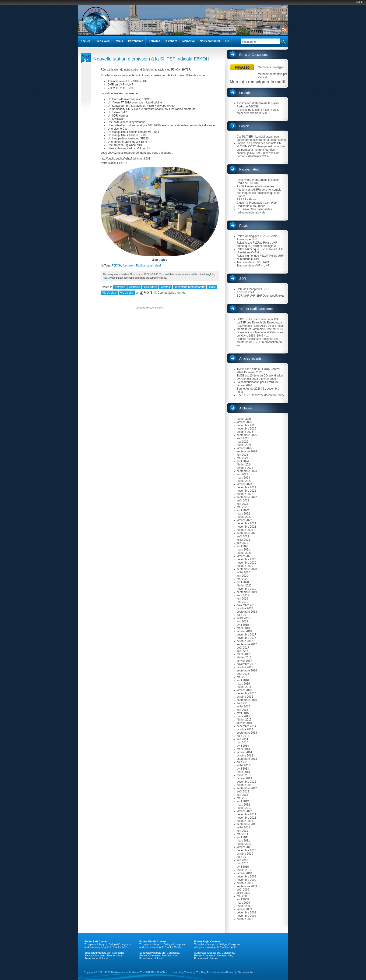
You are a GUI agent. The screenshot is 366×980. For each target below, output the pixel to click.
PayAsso (242, 67)
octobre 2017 (245, 641)
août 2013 (243, 762)
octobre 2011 (245, 821)
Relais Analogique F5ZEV (253, 236)
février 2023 (244, 481)
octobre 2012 (245, 785)
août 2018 (243, 615)
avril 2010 (243, 867)
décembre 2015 (246, 693)
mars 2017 (243, 654)
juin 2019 (242, 599)
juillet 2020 (243, 572)
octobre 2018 (245, 608)
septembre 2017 (247, 644)
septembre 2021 (247, 533)
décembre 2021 (246, 523)
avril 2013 (243, 769)
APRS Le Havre (247, 199)
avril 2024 (243, 461)
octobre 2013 (245, 756)
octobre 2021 (245, 530)
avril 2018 (243, 625)
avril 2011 (243, 837)
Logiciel (245, 126)
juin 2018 (242, 621)
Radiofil (241, 339)
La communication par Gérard (255, 382)
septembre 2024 (247, 451)
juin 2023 (242, 474)
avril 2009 (243, 899)
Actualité (134, 287)
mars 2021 (243, 550)
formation (129, 266)
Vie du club (109, 293)
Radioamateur (145, 266)
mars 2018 (243, 628)
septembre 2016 (247, 671)
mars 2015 (243, 716)
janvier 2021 (244, 556)
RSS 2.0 (107, 278)
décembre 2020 (246, 559)
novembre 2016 (246, 664)
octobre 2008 (245, 919)
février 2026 (244, 419)
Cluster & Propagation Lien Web (257, 203)
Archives (246, 408)
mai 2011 (242, 834)
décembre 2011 (246, 814)
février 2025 (244, 445)
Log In (359, 2)
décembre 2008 (246, 913)
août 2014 (243, 736)
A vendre (171, 41)
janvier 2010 (244, 873)
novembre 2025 (246, 429)
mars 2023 (243, 478)
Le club (245, 93)
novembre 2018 (246, 605)
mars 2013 (243, 772)
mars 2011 (243, 841)
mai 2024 (242, 458)
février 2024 (244, 465)
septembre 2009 (247, 886)
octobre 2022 (245, 494)
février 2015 (244, 720)
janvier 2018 (244, 631)
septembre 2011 (247, 824)
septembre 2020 (247, 569)
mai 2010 (242, 863)
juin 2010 (242, 860)
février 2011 (244, 844)
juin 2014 (242, 739)
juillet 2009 (243, 893)
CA (227, 41)
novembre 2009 (246, 880)
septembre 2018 (247, 612)
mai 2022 (242, 507)
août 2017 (243, 648)
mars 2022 (243, 514)
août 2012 (243, 792)
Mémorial (188, 41)
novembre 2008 (246, 916)
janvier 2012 (244, 811)
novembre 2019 (246, 589)
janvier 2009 (244, 909)
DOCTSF (242, 319)
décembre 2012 (246, 782)
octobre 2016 (245, 667)
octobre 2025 (245, 432)
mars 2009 (243, 903)
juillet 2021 (243, 540)
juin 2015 (242, 710)
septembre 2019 (247, 592)
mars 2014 (243, 749)
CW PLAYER (245, 137)
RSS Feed (284, 30)
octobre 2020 (245, 566)
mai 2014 (242, 742)
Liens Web (103, 41)
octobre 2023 (245, 468)
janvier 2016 (244, 690)
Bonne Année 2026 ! (249, 389)
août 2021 (243, 536)
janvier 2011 (244, 847)
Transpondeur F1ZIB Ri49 (253, 262)
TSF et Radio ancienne (256, 309)
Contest (166, 287)
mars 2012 (243, 805)
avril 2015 (243, 713)
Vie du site (127, 293)
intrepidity (178, 972)
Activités (120, 287)
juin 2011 (242, 831)
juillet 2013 (243, 765)
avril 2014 (243, 746)
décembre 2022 (246, 487)
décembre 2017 (246, 635)
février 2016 (244, 687)
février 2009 (244, 906)
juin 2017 (242, 651)
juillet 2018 (243, 618)
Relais (244, 226)
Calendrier (150, 287)
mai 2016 (242, 677)
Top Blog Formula (206, 972)
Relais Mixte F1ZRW (250, 243)
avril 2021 (243, 546)
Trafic (212, 287)
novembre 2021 (246, 527)
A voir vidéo (244, 103)
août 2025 (243, 438)
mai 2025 (242, 442)
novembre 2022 (246, 491)
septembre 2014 (247, 733)
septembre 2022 (247, 497)
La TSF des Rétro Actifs (252, 323)
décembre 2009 (246, 877)
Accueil (86, 41)
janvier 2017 (244, 661)
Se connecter (246, 972)
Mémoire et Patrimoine (251, 329)
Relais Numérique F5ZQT (253, 256)
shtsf (158, 266)
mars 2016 (243, 684)
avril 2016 (243, 680)
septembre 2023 (247, 471)
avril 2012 (243, 801)
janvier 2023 (244, 484)
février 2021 (244, 553)
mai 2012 (242, 798)
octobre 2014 (245, 729)
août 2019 (243, 595)
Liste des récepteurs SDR (253, 289)
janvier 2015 (244, 723)
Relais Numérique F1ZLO (253, 249)
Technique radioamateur (190, 287)
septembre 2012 (247, 788)
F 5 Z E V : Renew (248, 395)
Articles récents (250, 359)
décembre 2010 (246, 850)
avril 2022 (243, 510)
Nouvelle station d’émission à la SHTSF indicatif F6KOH (151, 59)
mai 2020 (242, 579)
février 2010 (244, 870)
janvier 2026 (244, 422)
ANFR (241, 186)
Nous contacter (210, 41)
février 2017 (244, 657)
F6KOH (116, 266)
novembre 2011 (246, 818)
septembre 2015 (247, 700)
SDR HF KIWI (245, 292)
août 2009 (243, 890)
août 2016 (243, 674)
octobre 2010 (245, 854)
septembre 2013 (247, 759)
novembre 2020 (246, 563)
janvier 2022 (244, 520)
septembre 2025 (247, 435)
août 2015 (243, 703)
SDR (243, 279)
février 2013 (244, 775)
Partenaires (136, 41)
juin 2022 (242, 504)
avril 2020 (243, 582)
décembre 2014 (246, 726)
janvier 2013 (244, 778)
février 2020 (244, 586)
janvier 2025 (244, 448)
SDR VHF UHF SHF (249, 296)
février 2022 (244, 517)
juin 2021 (242, 543)
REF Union (244, 209)
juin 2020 (242, 576)
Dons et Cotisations (253, 55)
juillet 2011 (243, 827)
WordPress (227, 972)
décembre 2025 (246, 425)
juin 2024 (242, 455)
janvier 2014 (244, 752)
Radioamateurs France (251, 206)
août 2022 (243, 501)
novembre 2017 (246, 638)
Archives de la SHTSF (250, 110)
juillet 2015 (243, 707)
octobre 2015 (245, 697)
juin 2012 (242, 795)
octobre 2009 (245, 883)
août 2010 (243, 857)
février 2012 (244, 808)
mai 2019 (242, 602)
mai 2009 (242, 896)
